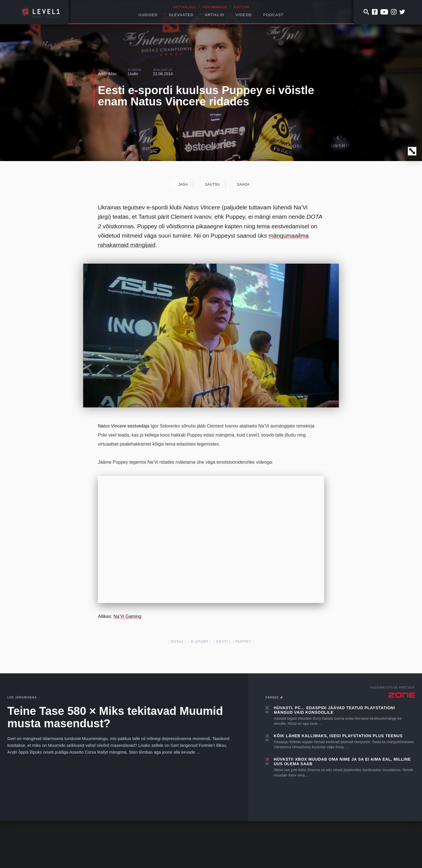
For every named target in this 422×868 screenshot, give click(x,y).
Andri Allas (107, 74)
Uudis (133, 74)
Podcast (274, 15)
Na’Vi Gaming (127, 663)
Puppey (244, 688)
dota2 (177, 688)
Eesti (222, 688)
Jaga (180, 184)
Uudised (148, 15)
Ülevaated (181, 15)
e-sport (200, 688)
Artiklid (215, 15)
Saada (241, 184)
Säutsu (209, 184)
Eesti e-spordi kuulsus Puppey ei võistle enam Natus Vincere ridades (206, 96)
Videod (244, 15)
